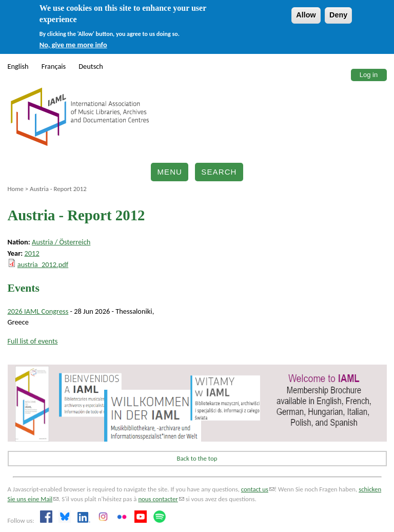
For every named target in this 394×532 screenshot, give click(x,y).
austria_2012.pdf (43, 264)
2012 (32, 253)
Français (54, 66)
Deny (338, 15)
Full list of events (33, 341)
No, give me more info (73, 45)
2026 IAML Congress (38, 311)
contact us (258, 489)
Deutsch (91, 66)
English (18, 66)
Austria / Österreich (61, 242)
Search (219, 172)
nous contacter (161, 499)
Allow (306, 15)
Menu (170, 172)
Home (16, 189)
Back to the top (197, 458)
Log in (369, 75)
